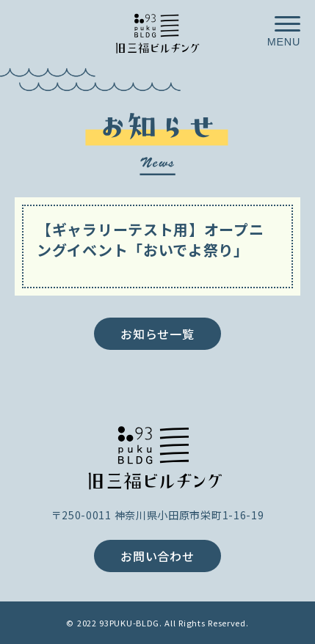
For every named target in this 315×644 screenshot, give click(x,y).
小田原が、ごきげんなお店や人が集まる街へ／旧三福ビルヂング (158, 32)
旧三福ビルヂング (158, 456)
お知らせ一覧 (157, 334)
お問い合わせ (157, 556)
